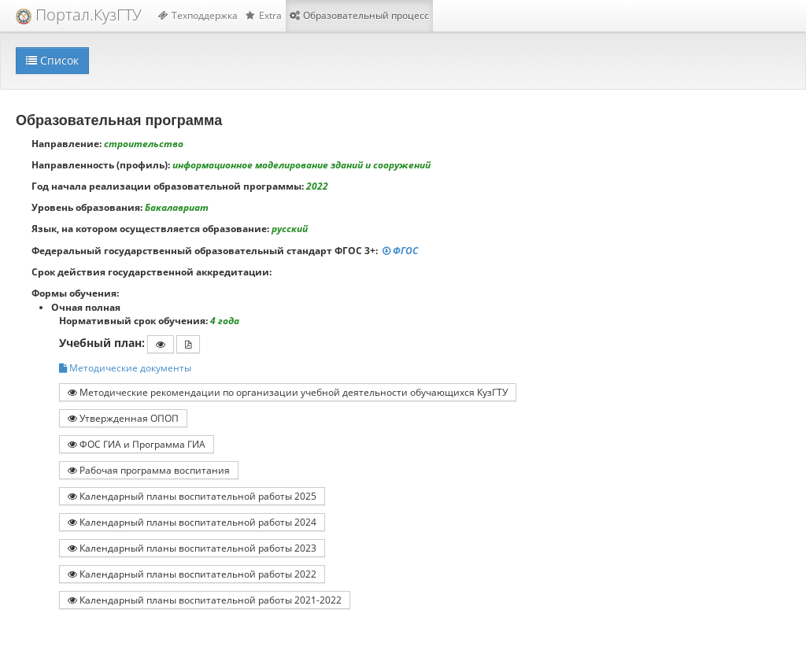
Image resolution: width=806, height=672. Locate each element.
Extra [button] (264, 15)
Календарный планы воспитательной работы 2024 (192, 522)
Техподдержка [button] (198, 15)
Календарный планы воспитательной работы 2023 (192, 548)
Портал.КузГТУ (79, 15)
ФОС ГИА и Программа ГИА (137, 444)
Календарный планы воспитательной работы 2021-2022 (205, 600)
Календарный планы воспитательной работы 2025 (192, 496)
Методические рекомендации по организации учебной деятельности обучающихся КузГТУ (288, 392)
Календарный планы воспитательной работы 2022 (192, 574)
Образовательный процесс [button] (359, 15)
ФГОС (401, 251)
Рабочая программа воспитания (149, 470)
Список (52, 60)
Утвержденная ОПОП (123, 418)
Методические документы (125, 368)
